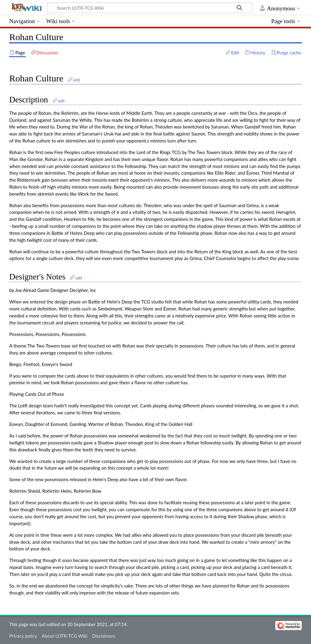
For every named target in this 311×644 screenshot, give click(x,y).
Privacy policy (23, 636)
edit (77, 80)
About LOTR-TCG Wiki (65, 636)
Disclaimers (104, 636)
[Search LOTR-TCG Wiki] (145, 8)
